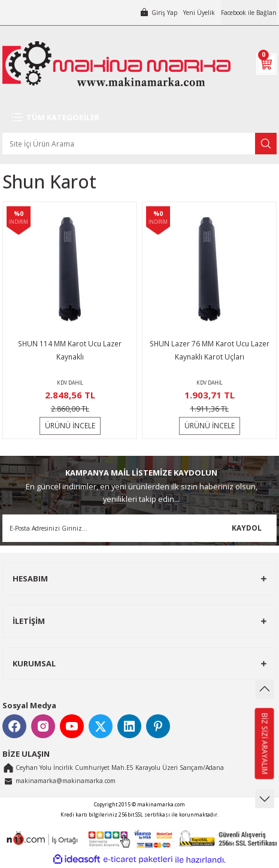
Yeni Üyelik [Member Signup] (199, 13)
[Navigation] (139, 117)
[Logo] (116, 64)
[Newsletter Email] (139, 528)
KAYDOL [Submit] (247, 528)
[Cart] (266, 64)
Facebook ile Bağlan (249, 13)
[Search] (139, 144)
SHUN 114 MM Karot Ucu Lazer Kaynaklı (70, 350)
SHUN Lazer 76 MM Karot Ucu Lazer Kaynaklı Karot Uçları (210, 350)
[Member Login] (158, 13)
